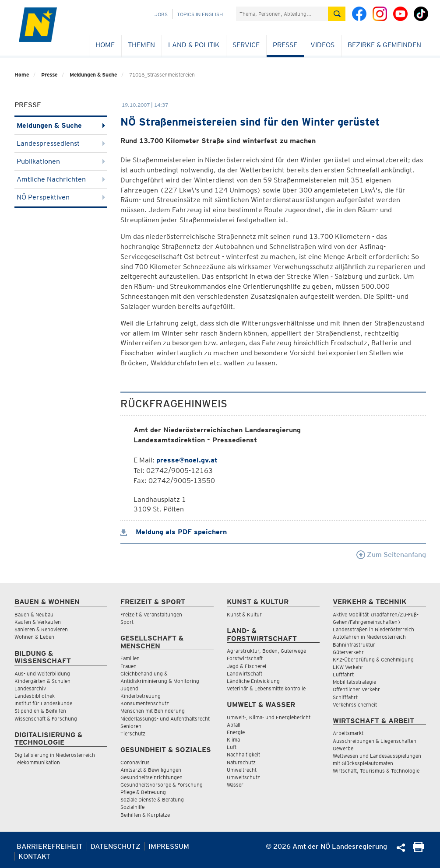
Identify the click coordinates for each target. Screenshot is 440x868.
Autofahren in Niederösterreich (369, 637)
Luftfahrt (343, 674)
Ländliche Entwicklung (253, 681)
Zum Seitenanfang (391, 555)
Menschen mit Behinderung (153, 711)
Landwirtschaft (245, 674)
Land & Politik (194, 45)
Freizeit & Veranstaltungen (151, 614)
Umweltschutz (243, 777)
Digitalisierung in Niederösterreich (55, 755)
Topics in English (200, 14)
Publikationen (61, 161)
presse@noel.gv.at (187, 460)
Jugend (129, 688)
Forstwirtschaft (245, 658)
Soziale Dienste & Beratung (152, 800)
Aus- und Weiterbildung (42, 674)
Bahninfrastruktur (354, 645)
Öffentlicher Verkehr (356, 689)
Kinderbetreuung (141, 696)
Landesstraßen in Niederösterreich (373, 629)
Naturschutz (241, 762)
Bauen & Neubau (34, 614)
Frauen (128, 666)
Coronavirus (135, 762)
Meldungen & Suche (93, 75)
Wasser (235, 785)
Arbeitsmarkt (348, 733)
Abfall (234, 725)
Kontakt (34, 856)
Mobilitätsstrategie (354, 682)
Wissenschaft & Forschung (46, 719)
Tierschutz (133, 733)
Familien (130, 658)
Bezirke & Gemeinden (384, 45)
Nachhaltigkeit (243, 754)
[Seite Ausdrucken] (418, 850)
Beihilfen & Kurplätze (145, 815)
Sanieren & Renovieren (41, 629)
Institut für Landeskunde (43, 703)
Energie (236, 732)
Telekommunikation (37, 762)
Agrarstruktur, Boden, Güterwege (266, 651)
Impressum (169, 846)
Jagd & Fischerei (246, 666)
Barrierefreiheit (50, 846)
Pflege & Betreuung (143, 792)
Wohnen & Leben (34, 637)
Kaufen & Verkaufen (38, 622)
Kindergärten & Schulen (42, 681)
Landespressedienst (61, 143)
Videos (322, 45)
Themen (141, 45)
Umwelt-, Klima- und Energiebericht (269, 717)
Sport (127, 622)
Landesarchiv (30, 688)
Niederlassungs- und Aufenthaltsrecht (165, 719)
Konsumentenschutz (145, 703)
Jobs (161, 14)
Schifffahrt (345, 697)
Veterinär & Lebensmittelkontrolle (266, 688)
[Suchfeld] (282, 14)
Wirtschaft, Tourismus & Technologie (376, 771)
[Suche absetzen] (337, 14)
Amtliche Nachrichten (61, 179)
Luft (232, 747)
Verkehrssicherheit (355, 705)
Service (246, 45)
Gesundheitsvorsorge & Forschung (162, 785)
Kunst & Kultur (244, 614)
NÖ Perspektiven (61, 197)
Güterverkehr (348, 652)
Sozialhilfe (132, 807)
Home (105, 45)
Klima (233, 740)
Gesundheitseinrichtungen (151, 777)
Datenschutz (116, 846)
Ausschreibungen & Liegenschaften (375, 741)
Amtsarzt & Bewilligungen (151, 770)
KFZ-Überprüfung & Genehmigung (373, 660)
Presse (285, 45)
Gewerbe (343, 748)
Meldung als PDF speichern (174, 532)
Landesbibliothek (35, 696)
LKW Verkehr (348, 667)
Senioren (131, 726)
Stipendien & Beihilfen (40, 711)
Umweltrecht (242, 770)
